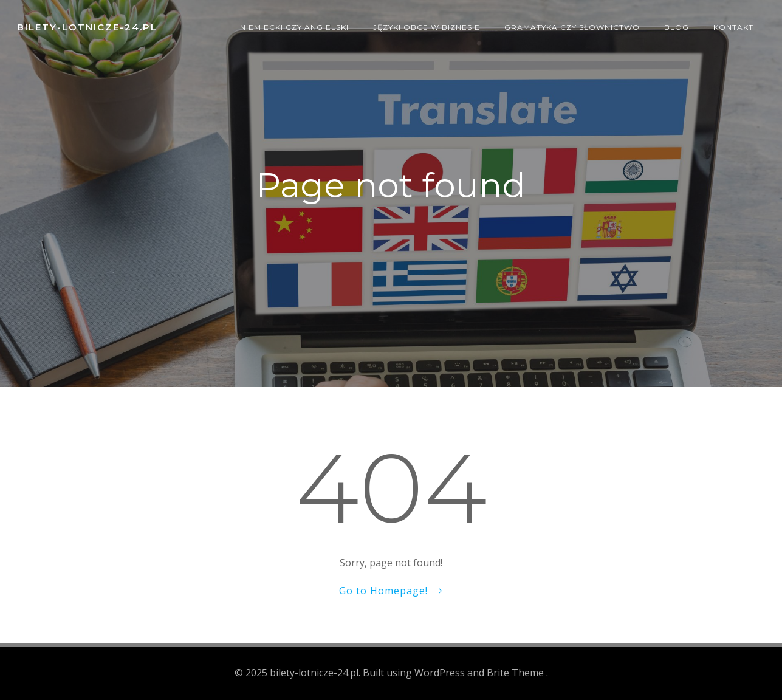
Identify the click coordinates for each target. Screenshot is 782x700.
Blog (677, 27)
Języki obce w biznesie (427, 27)
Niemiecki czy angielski (294, 27)
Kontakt (733, 27)
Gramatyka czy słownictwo (572, 27)
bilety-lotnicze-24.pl (87, 27)
